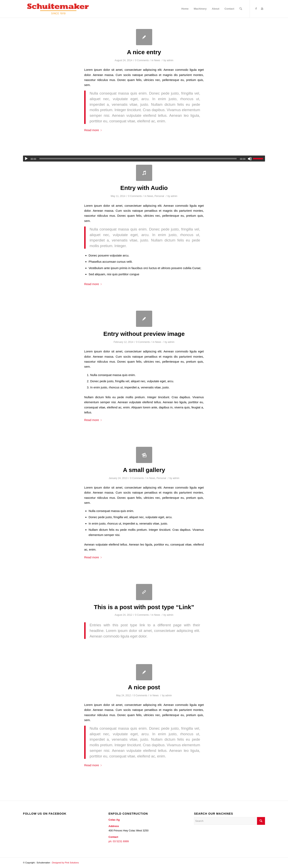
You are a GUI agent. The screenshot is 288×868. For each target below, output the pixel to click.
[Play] (26, 159)
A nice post (144, 687)
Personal (159, 196)
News (157, 60)
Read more (94, 130)
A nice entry (144, 52)
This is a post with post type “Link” (144, 607)
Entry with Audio (144, 188)
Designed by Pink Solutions (65, 863)
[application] (144, 159)
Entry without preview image (144, 334)
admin (170, 60)
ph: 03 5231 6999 (119, 841)
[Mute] (250, 159)
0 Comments (142, 60)
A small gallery (144, 470)
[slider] (138, 159)
